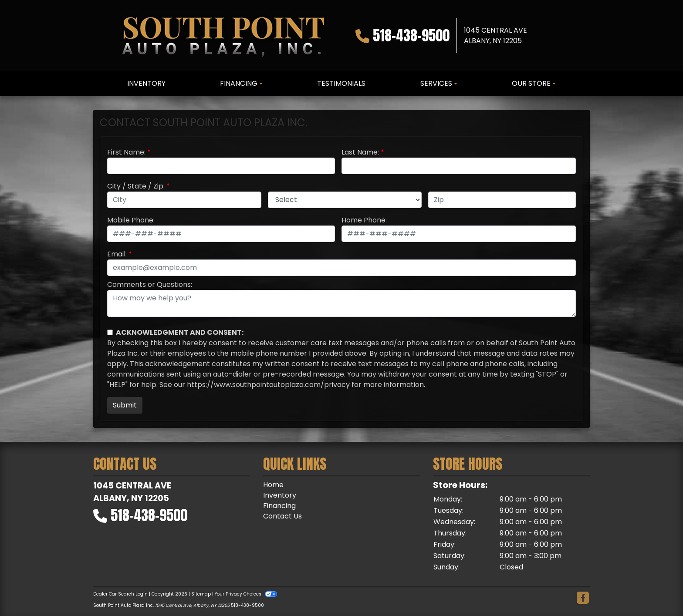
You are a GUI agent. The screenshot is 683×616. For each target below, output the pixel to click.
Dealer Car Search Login (120, 594)
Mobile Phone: (131, 220)
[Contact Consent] (110, 332)
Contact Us (282, 516)
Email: (117, 254)
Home (273, 485)
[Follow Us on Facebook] (583, 598)
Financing (279, 506)
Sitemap (201, 594)
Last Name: (360, 152)
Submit (125, 405)
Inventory (280, 495)
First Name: (126, 152)
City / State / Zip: (136, 186)
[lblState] (345, 200)
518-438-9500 (411, 35)
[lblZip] (502, 200)
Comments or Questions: (150, 284)
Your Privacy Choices (246, 594)
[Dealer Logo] (223, 36)
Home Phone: (364, 220)
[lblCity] (184, 200)
